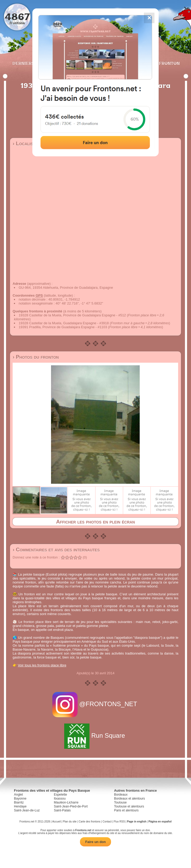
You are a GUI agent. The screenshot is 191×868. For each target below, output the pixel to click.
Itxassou (60, 799)
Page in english (137, 822)
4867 (17, 16)
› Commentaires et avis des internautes (56, 550)
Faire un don (95, 842)
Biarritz (19, 802)
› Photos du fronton (36, 357)
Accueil (56, 822)
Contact (107, 822)
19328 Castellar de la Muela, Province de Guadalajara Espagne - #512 (72, 315)
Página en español (160, 822)
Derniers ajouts (32, 63)
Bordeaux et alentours (129, 799)
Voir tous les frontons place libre (42, 665)
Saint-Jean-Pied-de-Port (71, 806)
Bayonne (20, 799)
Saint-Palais (62, 810)
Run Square (95, 735)
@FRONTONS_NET (96, 704)
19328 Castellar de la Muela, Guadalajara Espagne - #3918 (64, 323)
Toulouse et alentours (129, 806)
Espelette (61, 795)
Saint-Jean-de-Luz (27, 810)
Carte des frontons (89, 822)
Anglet (18, 795)
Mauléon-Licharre (66, 802)
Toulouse (120, 802)
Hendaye (20, 806)
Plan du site (70, 822)
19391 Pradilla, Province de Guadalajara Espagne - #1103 (63, 327)
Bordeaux (121, 795)
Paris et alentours (126, 810)
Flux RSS (119, 822)
